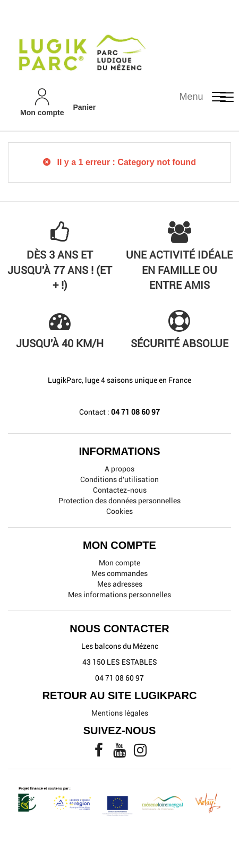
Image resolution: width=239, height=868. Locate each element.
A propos (119, 469)
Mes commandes (119, 573)
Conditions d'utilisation (119, 479)
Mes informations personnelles (119, 595)
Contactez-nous (120, 490)
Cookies (119, 511)
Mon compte (119, 563)
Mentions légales (120, 713)
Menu (191, 97)
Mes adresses (120, 584)
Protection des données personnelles (119, 501)
